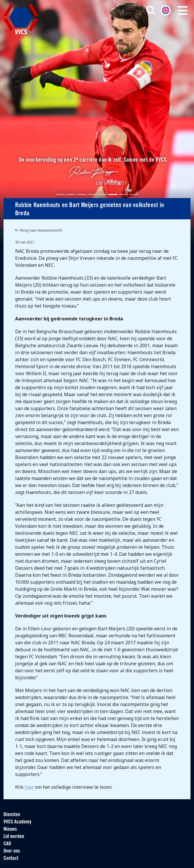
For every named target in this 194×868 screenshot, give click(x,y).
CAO (7, 844)
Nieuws (10, 829)
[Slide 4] (92, 194)
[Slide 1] (60, 194)
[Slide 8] (134, 194)
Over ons (12, 851)
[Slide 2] (71, 194)
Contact (11, 859)
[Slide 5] (102, 194)
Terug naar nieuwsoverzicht (39, 230)
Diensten (12, 815)
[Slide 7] (123, 194)
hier (29, 787)
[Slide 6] (113, 194)
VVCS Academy (17, 822)
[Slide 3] (81, 194)
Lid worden (14, 837)
